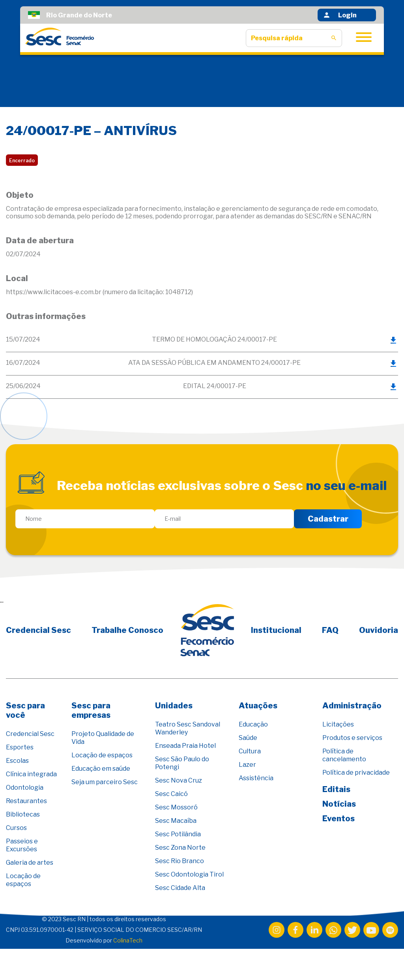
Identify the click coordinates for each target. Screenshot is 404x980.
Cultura (250, 751)
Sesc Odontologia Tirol (189, 874)
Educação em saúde (101, 769)
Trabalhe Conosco (127, 630)
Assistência (256, 778)
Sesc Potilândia (178, 834)
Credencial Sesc (38, 630)
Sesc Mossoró (176, 807)
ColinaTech (128, 940)
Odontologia (25, 788)
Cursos (16, 828)
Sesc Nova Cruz (179, 780)
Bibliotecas (23, 814)
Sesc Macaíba (176, 821)
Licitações (338, 724)
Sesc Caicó (171, 794)
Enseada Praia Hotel (185, 746)
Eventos (339, 819)
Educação (253, 724)
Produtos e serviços (352, 738)
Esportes (20, 747)
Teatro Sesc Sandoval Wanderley (188, 728)
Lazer (247, 765)
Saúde (248, 738)
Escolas (17, 761)
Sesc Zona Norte (180, 848)
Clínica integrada (31, 774)
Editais (336, 789)
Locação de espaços (23, 880)
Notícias (339, 804)
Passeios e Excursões (22, 845)
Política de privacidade (356, 773)
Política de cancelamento (344, 755)
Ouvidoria (379, 630)
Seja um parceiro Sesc (105, 782)
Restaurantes (26, 801)
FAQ (330, 630)
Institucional (276, 630)
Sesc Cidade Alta (180, 888)
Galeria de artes (30, 863)
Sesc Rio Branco (180, 861)
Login (340, 15)
